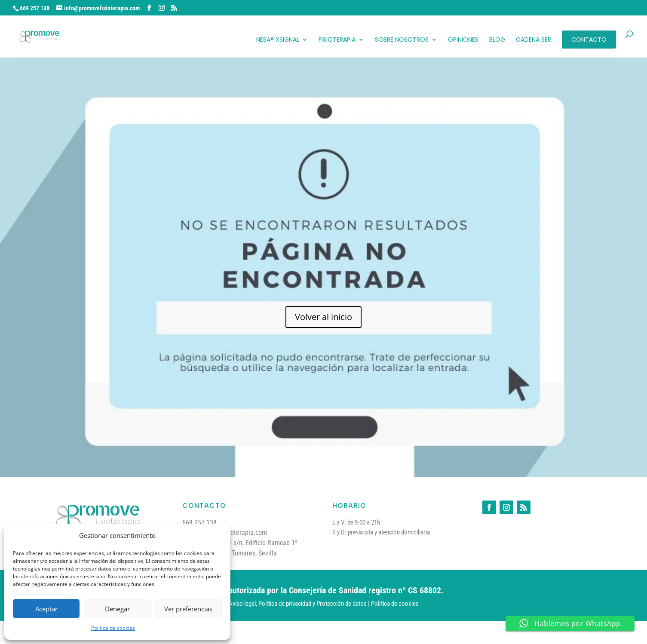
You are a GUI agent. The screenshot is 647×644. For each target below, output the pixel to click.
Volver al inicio (323, 317)
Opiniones (463, 40)
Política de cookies (113, 628)
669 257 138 (35, 8)
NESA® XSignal (278, 40)
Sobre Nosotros (402, 40)
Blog (497, 40)
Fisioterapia (337, 40)
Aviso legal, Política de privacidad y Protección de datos (298, 604)
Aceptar (46, 609)
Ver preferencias (188, 609)
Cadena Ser (534, 40)
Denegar (117, 609)
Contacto (589, 40)
